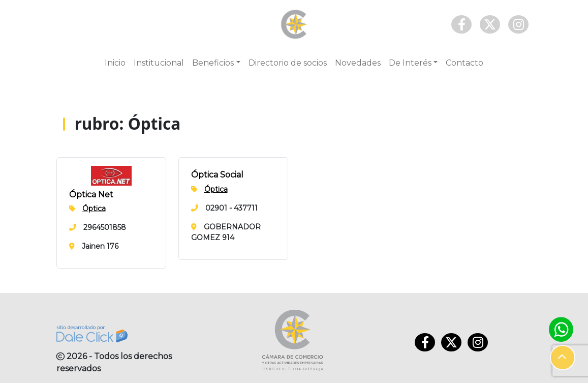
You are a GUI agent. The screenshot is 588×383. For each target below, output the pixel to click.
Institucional (159, 63)
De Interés (410, 63)
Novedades (358, 63)
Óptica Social (217, 175)
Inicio (115, 63)
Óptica (94, 209)
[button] (563, 358)
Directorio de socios (288, 63)
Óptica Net (91, 195)
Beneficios (213, 63)
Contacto (465, 63)
